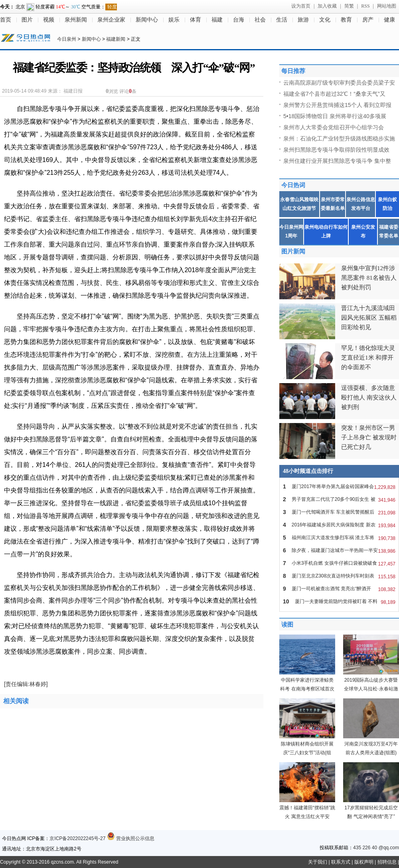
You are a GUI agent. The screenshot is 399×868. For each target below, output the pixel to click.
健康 (389, 20)
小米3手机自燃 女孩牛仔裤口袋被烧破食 (339, 563)
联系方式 (341, 862)
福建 (217, 20)
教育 (346, 20)
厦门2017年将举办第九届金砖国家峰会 (339, 486)
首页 (6, 20)
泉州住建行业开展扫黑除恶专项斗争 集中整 (337, 161)
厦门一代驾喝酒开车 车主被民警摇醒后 (339, 512)
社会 (260, 20)
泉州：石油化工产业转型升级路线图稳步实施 (339, 138)
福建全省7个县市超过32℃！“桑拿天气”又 (334, 94)
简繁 (349, 6)
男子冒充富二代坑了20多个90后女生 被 (339, 499)
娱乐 (174, 20)
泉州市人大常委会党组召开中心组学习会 (334, 127)
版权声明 (364, 862)
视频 (49, 20)
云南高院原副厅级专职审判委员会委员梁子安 (339, 83)
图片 (27, 20)
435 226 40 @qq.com (376, 848)
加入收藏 (327, 6)
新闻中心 (147, 20)
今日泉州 (67, 39)
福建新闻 (116, 39)
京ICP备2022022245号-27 (77, 838)
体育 (196, 20)
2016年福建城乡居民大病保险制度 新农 (339, 525)
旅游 (303, 20)
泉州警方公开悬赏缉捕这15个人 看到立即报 (337, 105)
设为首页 (301, 6)
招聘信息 (387, 862)
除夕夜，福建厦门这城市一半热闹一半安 (339, 550)
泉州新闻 (76, 20)
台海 (239, 20)
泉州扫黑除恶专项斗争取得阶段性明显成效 (336, 150)
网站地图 (387, 6)
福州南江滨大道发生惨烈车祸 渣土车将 (339, 538)
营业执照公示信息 (131, 838)
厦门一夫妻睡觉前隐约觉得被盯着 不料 (339, 601)
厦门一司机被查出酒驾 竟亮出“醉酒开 (339, 589)
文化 (325, 20)
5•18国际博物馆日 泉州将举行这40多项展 (335, 116)
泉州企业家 (111, 20)
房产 (368, 20)
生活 (282, 20)
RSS (365, 6)
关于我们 (318, 862)
